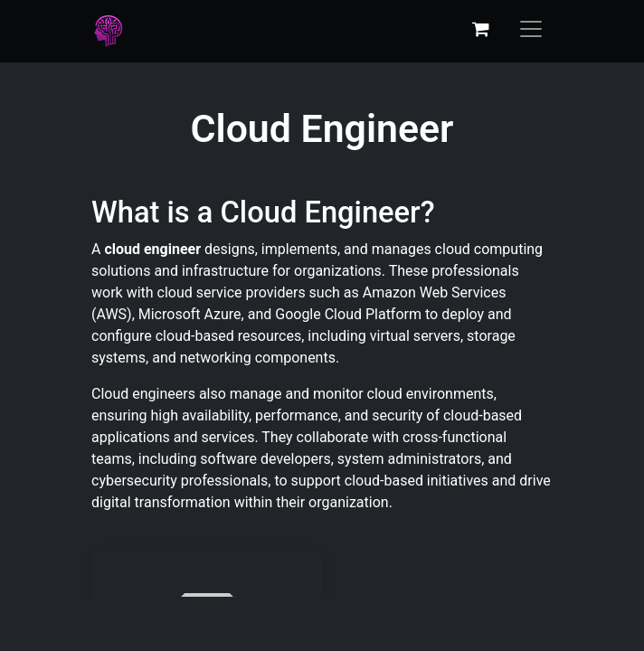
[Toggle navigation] (531, 29)
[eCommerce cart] (480, 29)
